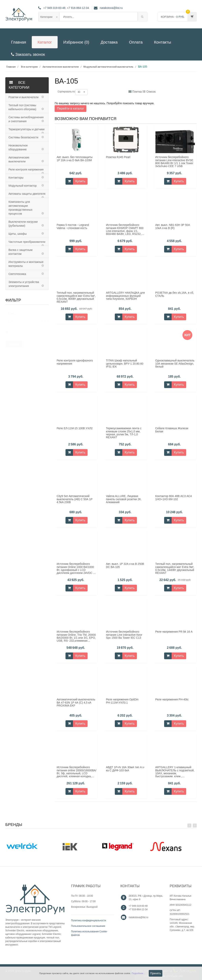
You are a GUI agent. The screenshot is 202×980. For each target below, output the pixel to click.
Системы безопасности (23, 137)
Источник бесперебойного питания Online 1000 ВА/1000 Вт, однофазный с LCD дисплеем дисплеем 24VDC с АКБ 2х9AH (76, 572)
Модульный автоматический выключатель (108, 67)
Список (149, 92)
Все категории (29, 67)
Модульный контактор (23, 186)
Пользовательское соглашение (88, 926)
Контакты (163, 42)
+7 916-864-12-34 (78, 8)
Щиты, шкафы (18, 234)
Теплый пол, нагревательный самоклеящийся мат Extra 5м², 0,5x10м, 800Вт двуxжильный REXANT (76, 300)
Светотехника (17, 274)
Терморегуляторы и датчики (26, 129)
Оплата (136, 42)
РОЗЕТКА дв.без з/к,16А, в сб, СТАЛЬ (175, 297)
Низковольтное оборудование (18, 147)
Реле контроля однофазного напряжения (75, 364)
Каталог (45, 42)
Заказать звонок (28, 54)
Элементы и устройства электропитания (24, 284)
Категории (49, 17)
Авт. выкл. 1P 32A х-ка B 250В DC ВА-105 (125, 568)
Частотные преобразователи (27, 242)
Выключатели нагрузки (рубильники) (23, 224)
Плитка (135, 92)
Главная (19, 42)
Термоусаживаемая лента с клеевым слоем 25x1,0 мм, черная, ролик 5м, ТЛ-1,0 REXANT (124, 435)
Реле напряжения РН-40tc (172, 702)
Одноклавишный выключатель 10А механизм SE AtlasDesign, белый (175, 366)
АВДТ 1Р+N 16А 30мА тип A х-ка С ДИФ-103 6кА (125, 771)
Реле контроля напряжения (26, 169)
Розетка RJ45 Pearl (118, 157)
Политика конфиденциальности (88, 920)
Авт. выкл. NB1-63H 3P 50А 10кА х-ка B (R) (173, 229)
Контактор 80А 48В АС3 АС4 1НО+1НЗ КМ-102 (173, 500)
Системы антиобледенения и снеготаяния (26, 119)
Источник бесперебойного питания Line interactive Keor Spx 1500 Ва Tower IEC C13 (124, 637)
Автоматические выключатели (61, 67)
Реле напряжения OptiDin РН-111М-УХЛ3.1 (122, 703)
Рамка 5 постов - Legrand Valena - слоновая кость (73, 229)
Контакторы (16, 178)
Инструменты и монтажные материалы (26, 264)
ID (81, 92)
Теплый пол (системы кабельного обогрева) (22, 107)
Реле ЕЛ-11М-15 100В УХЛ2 (75, 431)
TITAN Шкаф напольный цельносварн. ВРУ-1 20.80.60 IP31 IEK (125, 366)
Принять (156, 973)
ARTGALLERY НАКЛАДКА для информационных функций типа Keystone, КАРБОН (125, 298)
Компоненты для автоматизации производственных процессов (20, 208)
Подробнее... (138, 973)
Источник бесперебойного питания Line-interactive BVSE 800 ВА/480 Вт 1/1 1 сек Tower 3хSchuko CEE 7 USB (174, 162)
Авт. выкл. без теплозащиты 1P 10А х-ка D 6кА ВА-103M (75, 159)
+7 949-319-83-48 (54, 8)
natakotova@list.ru (108, 8)
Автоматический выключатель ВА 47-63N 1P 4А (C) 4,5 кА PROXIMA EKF (76, 705)
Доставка (109, 42)
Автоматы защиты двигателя (27, 194)
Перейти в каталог (71, 108)
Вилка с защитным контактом (21, 252)
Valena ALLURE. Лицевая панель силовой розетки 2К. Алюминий (124, 502)
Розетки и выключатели (23, 97)
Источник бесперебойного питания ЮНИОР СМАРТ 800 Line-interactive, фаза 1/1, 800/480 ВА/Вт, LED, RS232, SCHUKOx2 (125, 234)
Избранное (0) (76, 42)
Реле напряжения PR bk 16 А (174, 634)
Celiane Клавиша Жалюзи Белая (172, 432)
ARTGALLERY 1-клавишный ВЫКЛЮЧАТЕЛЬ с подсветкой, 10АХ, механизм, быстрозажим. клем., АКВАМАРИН (175, 776)
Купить (80, 181)
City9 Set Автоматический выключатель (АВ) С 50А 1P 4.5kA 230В (74, 502)
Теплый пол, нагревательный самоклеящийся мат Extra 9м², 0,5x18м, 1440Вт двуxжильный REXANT (175, 571)
